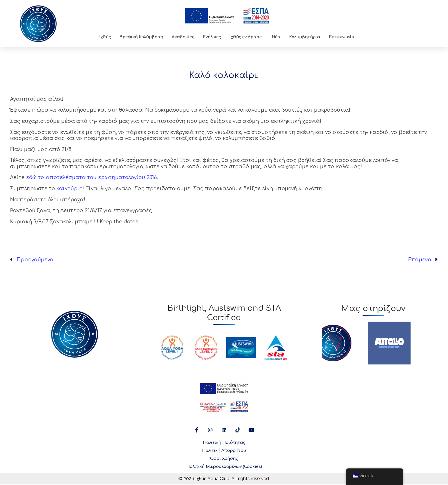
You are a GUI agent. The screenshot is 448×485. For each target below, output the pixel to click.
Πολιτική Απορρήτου (224, 451)
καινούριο (69, 189)
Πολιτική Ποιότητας (224, 443)
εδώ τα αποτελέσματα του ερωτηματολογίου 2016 (91, 177)
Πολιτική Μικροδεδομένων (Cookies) (224, 467)
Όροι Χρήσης (224, 459)
